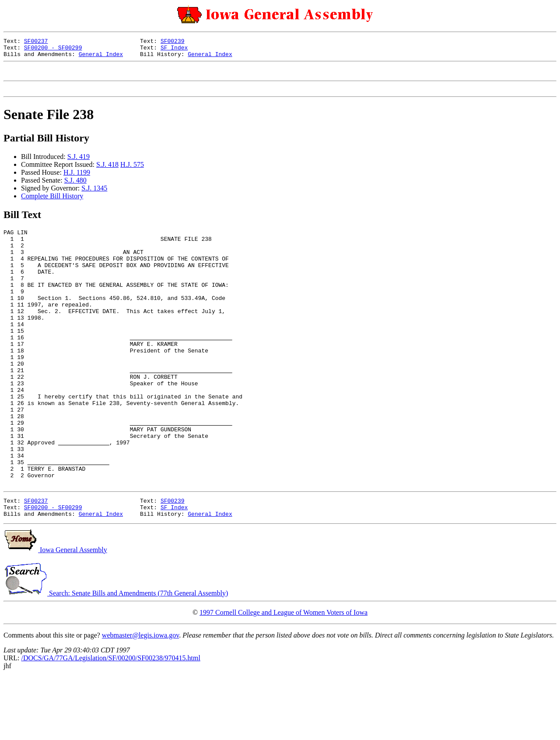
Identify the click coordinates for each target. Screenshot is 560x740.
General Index (101, 58)
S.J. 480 (75, 188)
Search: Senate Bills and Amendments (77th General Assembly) (116, 656)
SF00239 (173, 42)
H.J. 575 (132, 172)
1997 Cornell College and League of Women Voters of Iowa (283, 675)
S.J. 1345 (94, 196)
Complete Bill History (52, 204)
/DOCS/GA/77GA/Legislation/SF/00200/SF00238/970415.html (110, 721)
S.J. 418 (107, 172)
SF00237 (36, 42)
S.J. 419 (79, 164)
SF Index (174, 50)
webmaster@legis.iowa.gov (140, 698)
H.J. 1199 (77, 180)
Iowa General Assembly (55, 613)
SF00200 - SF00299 (53, 50)
